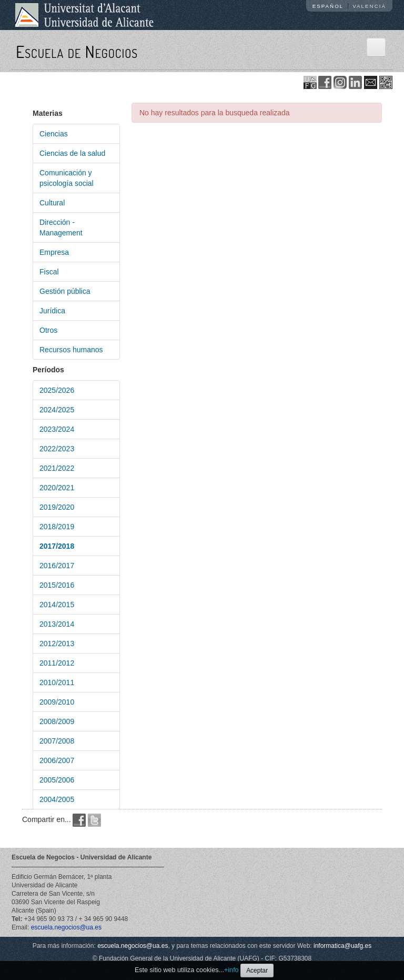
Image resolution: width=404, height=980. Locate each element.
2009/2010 (57, 702)
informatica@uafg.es (342, 946)
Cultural (52, 203)
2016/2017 (57, 566)
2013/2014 (57, 624)
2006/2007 (57, 760)
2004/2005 (57, 799)
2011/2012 (57, 663)
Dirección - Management (61, 227)
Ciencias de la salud (72, 153)
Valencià (369, 6)
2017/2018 (57, 546)
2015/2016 (57, 585)
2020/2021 (57, 488)
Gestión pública (65, 291)
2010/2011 (57, 682)
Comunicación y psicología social (67, 178)
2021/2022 (57, 468)
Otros (48, 330)
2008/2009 (57, 721)
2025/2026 (57, 390)
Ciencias (54, 134)
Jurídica (52, 311)
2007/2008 (57, 741)
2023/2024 (57, 429)
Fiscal (49, 272)
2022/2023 (57, 449)
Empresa (54, 252)
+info (231, 970)
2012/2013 (57, 644)
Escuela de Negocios (77, 51)
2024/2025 (57, 410)
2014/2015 (57, 605)
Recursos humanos (71, 350)
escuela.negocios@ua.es (66, 927)
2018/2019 (57, 527)
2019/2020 (57, 507)
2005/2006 (57, 780)
